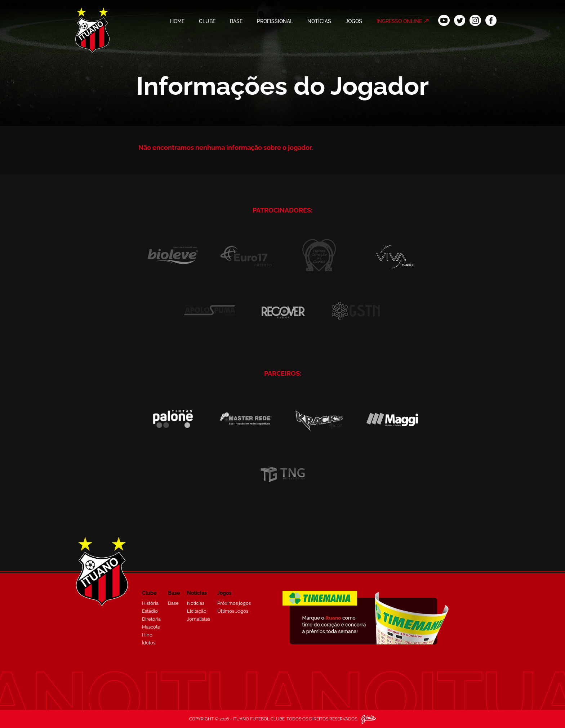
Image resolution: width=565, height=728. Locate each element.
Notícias (196, 603)
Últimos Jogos (233, 611)
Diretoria (151, 619)
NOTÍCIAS (319, 21)
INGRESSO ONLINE (399, 21)
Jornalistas (199, 619)
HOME (177, 21)
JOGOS (354, 21)
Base (173, 603)
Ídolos (149, 643)
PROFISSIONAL (275, 21)
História (150, 603)
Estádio (150, 611)
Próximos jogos (234, 603)
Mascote (151, 627)
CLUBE (207, 21)
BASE (236, 21)
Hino (147, 635)
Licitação (197, 611)
